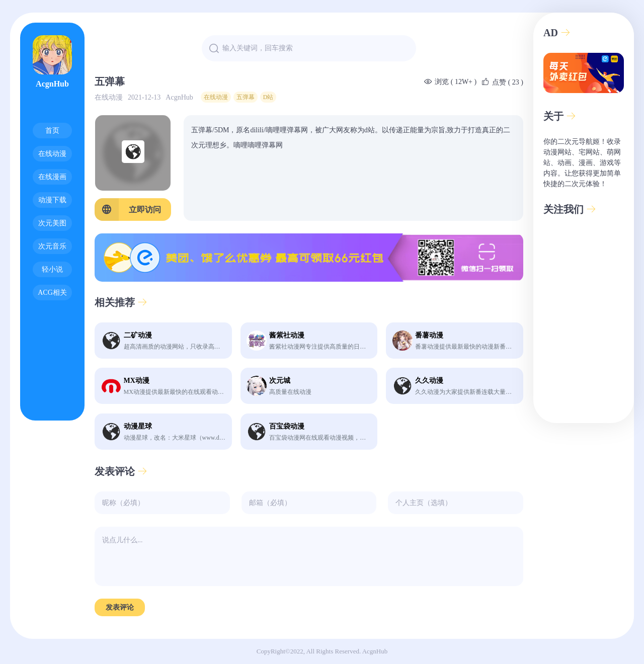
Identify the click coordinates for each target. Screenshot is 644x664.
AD (557, 33)
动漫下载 (52, 200)
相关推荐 (121, 302)
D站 (268, 97)
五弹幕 (246, 97)
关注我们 (570, 209)
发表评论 (121, 471)
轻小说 (52, 269)
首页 (52, 131)
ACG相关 (52, 293)
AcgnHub (52, 62)
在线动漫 (52, 154)
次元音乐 (52, 246)
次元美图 (52, 223)
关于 (560, 116)
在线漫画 (52, 177)
